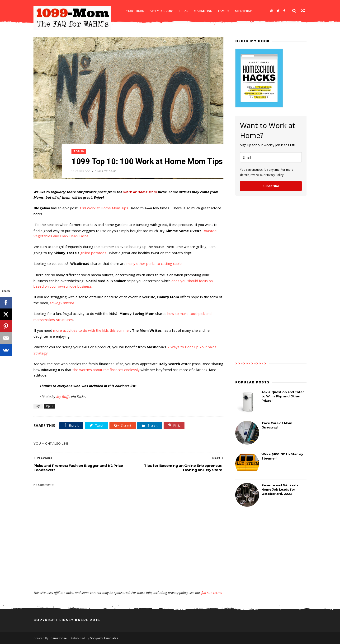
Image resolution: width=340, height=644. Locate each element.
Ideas (184, 11)
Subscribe (271, 186)
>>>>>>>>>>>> (251, 363)
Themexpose (58, 638)
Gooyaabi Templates (104, 638)
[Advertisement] (128, 577)
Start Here (135, 11)
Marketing (203, 11)
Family (224, 11)
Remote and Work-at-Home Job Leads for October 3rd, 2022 (280, 489)
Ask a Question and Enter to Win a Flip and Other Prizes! (283, 396)
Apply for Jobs (162, 11)
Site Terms (244, 11)
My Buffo (63, 396)
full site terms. (212, 593)
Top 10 (79, 151)
